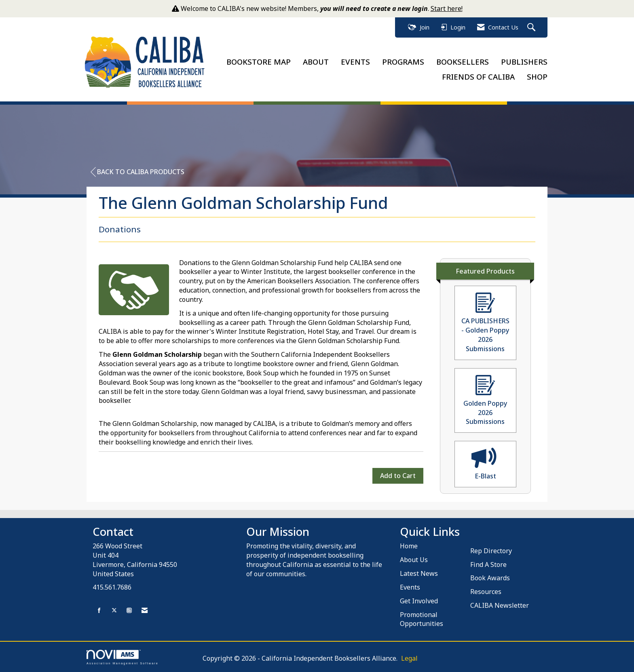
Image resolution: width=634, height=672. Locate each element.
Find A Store (488, 565)
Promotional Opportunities (422, 619)
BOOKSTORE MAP (259, 62)
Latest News (419, 573)
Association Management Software (123, 657)
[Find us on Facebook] (99, 610)
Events (410, 587)
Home (409, 546)
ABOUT (316, 62)
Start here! (447, 8)
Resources (486, 592)
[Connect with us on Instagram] (129, 610)
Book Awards (490, 578)
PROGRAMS (403, 62)
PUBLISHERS (524, 62)
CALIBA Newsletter (500, 605)
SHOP (537, 77)
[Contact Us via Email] (145, 610)
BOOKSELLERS (463, 62)
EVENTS (355, 62)
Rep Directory (491, 551)
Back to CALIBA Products (137, 172)
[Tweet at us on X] (114, 610)
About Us (414, 560)
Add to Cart (398, 476)
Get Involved (419, 601)
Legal (409, 658)
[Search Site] (532, 28)
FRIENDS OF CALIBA (478, 77)
